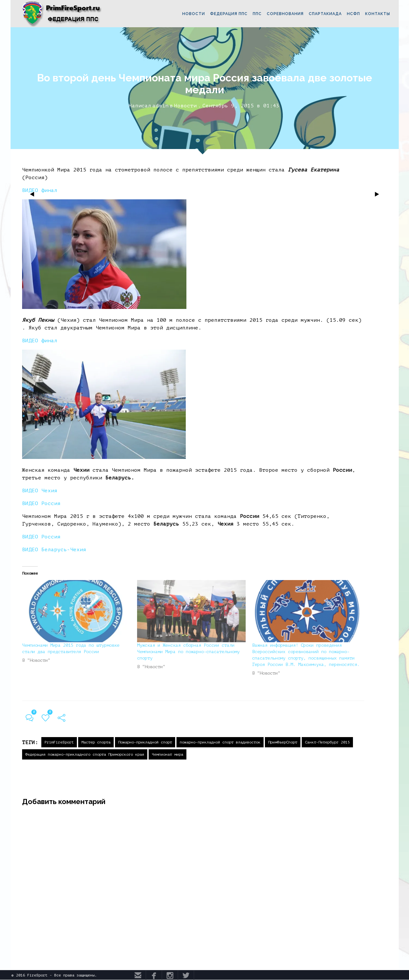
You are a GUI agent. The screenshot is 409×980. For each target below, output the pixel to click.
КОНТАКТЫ (378, 14)
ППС (257, 14)
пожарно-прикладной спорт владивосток (220, 742)
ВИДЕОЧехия (40, 491)
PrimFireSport (59, 742)
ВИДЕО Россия (41, 503)
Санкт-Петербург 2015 (327, 742)
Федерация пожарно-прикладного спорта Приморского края (85, 754)
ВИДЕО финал (40, 341)
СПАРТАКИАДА (325, 14)
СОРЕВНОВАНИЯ (285, 14)
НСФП (353, 14)
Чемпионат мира (168, 754)
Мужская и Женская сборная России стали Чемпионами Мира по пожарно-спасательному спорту (188, 652)
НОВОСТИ (194, 14)
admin (160, 106)
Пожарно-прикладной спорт (145, 742)
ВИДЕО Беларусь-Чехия (54, 550)
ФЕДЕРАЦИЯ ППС (229, 14)
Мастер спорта (96, 742)
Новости (185, 106)
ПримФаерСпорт (283, 742)
